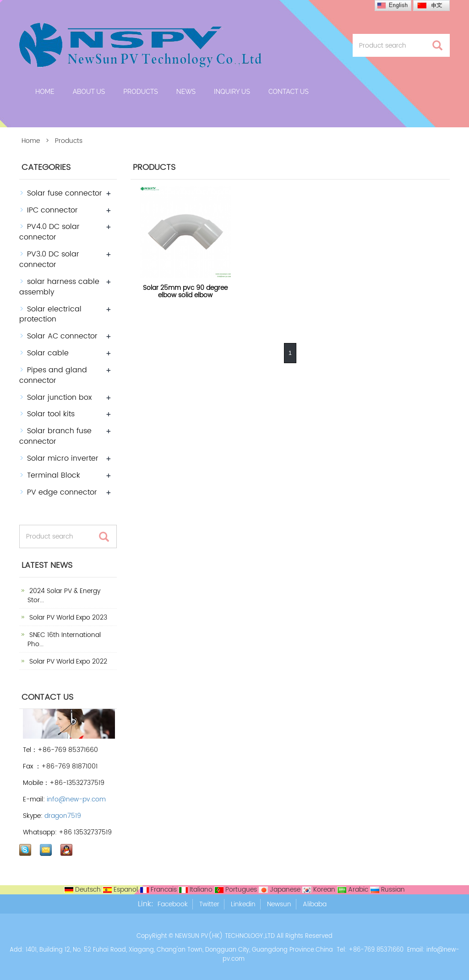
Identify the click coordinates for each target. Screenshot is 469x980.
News (186, 92)
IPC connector (52, 210)
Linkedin (243, 904)
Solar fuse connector (65, 193)
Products (141, 92)
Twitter (209, 904)
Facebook (173, 904)
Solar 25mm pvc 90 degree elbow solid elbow (185, 291)
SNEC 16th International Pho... (64, 640)
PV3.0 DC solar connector (49, 259)
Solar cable (48, 353)
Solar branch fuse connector (55, 436)
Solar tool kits (51, 414)
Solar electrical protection (50, 314)
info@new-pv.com (76, 799)
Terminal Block (54, 475)
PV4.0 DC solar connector (49, 232)
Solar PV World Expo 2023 (67, 618)
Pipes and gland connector (53, 375)
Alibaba (315, 904)
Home (45, 92)
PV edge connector (62, 492)
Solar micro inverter (63, 458)
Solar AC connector (62, 336)
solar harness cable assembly (59, 287)
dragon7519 (63, 816)
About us (89, 92)
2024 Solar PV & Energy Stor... (64, 596)
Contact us (289, 92)
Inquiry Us (232, 92)
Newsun (279, 904)
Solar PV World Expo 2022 (67, 661)
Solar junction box (59, 397)
